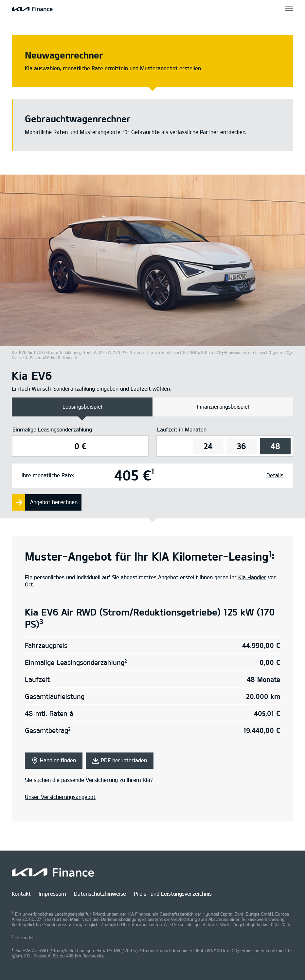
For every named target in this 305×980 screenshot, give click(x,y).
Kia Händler (252, 577)
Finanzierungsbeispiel (223, 407)
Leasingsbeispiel (82, 407)
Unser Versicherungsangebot (60, 797)
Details (275, 475)
